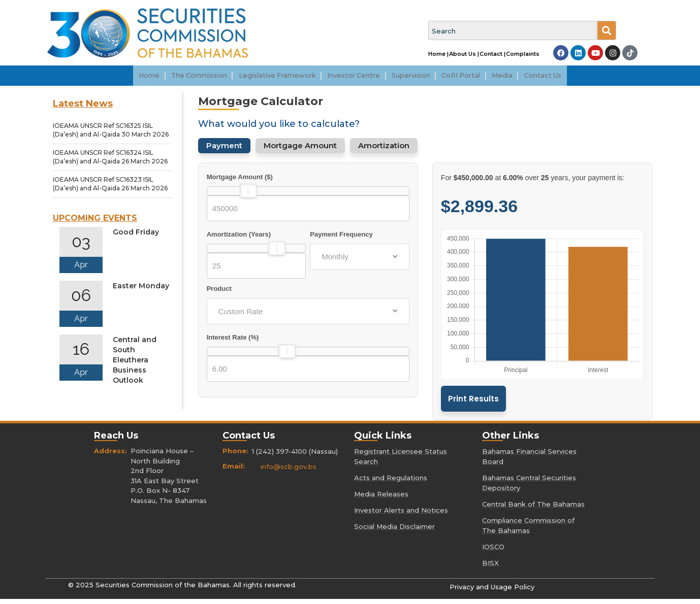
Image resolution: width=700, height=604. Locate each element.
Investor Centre (353, 78)
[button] (183, 78)
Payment (224, 150)
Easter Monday (141, 291)
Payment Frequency (341, 239)
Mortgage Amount (300, 150)
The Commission (183, 78)
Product (219, 294)
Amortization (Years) (239, 239)
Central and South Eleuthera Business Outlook (135, 365)
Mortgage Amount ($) (240, 182)
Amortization (384, 150)
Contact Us (564, 78)
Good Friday (136, 237)
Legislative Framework (269, 78)
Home (128, 78)
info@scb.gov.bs (289, 472)
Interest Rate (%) (233, 342)
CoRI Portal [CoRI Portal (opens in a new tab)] (474, 78)
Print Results (473, 404)
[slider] (248, 196)
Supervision (418, 78)
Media (519, 78)
